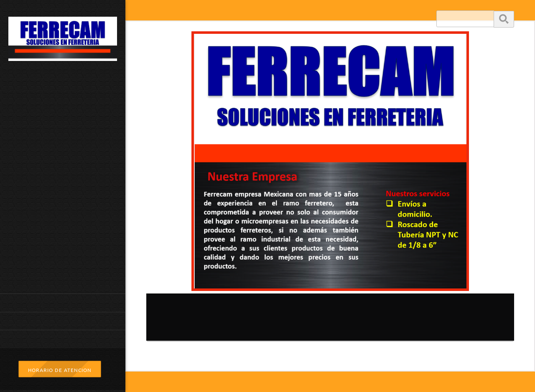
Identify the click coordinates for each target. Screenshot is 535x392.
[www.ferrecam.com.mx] (63, 41)
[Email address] (310, 361)
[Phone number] (290, 361)
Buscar (504, 19)
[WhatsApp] (370, 361)
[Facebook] (350, 361)
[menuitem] (63, 303)
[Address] (330, 361)
